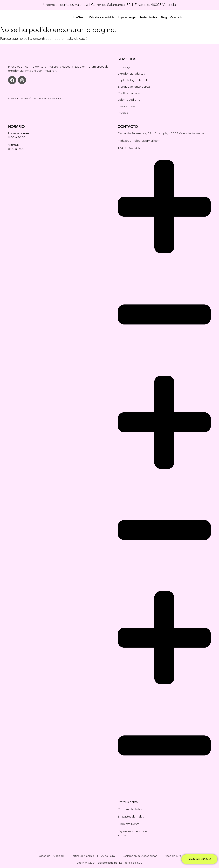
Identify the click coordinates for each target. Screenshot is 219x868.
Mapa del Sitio (173, 856)
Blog (164, 17)
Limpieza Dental (129, 824)
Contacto (177, 17)
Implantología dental (132, 80)
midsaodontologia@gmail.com (139, 141)
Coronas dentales (164, 809)
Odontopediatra (129, 100)
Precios (123, 113)
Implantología (127, 17)
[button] (164, 261)
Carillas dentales (129, 93)
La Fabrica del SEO (131, 863)
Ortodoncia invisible (102, 17)
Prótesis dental (128, 802)
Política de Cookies (82, 856)
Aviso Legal (108, 856)
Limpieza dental (129, 106)
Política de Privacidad (51, 856)
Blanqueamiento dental (134, 87)
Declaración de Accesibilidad (140, 856)
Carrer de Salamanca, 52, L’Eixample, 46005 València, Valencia (161, 133)
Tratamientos (148, 17)
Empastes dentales (131, 817)
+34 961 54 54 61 (129, 148)
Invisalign (124, 67)
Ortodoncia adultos (131, 74)
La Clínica (79, 17)
